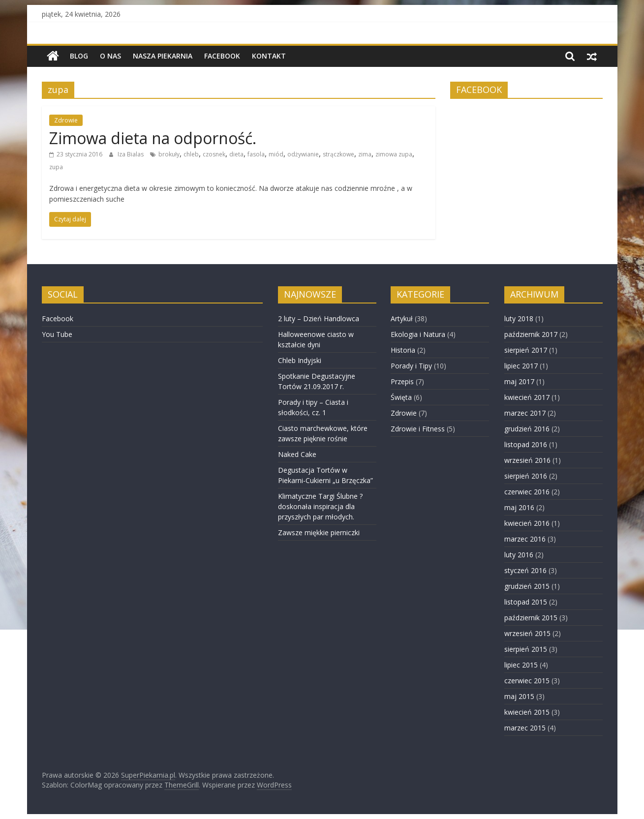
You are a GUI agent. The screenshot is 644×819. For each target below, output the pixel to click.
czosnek (214, 154)
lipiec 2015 (521, 665)
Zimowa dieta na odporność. (153, 138)
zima (365, 154)
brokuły (169, 154)
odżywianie (303, 154)
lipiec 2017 (521, 366)
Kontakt (269, 56)
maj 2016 (519, 507)
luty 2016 (519, 555)
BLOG (79, 56)
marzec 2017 (525, 413)
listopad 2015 (526, 602)
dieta (236, 154)
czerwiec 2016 (527, 492)
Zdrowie (66, 120)
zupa (56, 167)
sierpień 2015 (526, 649)
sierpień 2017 (526, 350)
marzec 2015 (525, 728)
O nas (110, 56)
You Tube (57, 334)
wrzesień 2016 (527, 460)
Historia (403, 350)
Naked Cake (297, 454)
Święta (401, 397)
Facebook (222, 56)
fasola (256, 154)
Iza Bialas (131, 154)
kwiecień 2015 (527, 712)
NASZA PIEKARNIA (163, 56)
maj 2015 (519, 696)
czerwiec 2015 (527, 681)
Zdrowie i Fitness (418, 429)
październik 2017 (531, 334)
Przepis (402, 381)
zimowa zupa (394, 154)
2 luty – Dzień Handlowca (319, 318)
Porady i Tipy (411, 366)
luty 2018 (519, 318)
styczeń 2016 (525, 570)
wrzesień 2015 (527, 633)
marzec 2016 (525, 539)
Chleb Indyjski (300, 360)
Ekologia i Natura (418, 334)
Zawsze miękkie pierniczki (319, 532)
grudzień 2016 (527, 429)
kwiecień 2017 (527, 397)
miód (276, 154)
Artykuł (402, 318)
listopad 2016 (526, 444)
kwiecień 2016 (527, 523)
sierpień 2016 (526, 476)
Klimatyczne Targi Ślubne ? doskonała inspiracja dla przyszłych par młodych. (320, 506)
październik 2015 (531, 618)
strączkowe (338, 154)
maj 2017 (519, 381)
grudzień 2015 (527, 586)
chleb (191, 154)
